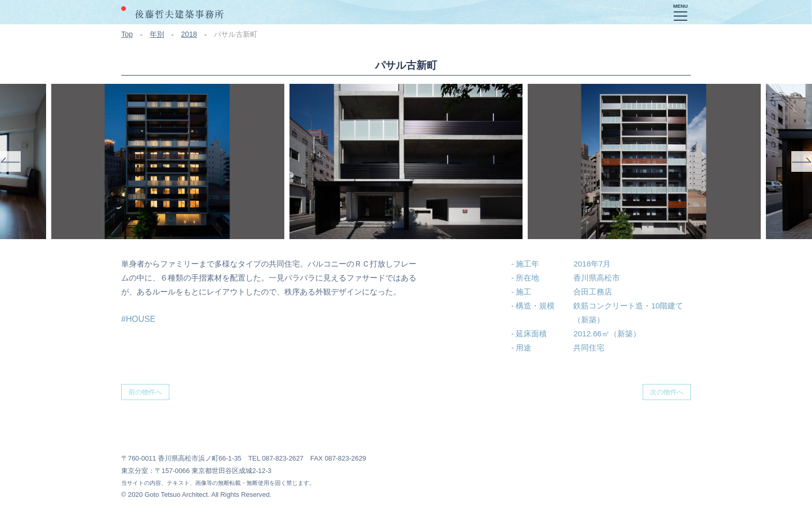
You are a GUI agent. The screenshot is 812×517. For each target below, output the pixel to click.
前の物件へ (145, 392)
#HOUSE (138, 319)
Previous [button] (10, 161)
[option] (406, 161)
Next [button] (802, 161)
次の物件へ (667, 392)
